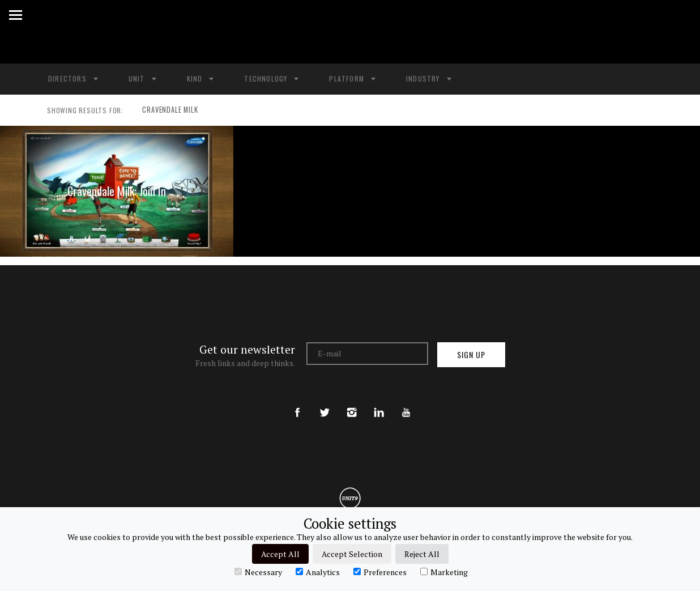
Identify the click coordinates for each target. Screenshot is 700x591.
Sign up (471, 354)
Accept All (280, 554)
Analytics (318, 572)
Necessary (258, 572)
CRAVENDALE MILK (166, 110)
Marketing (444, 572)
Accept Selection (352, 554)
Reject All (422, 554)
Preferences (380, 572)
